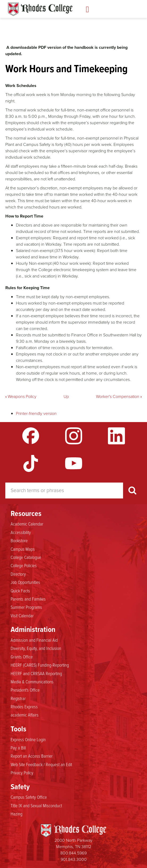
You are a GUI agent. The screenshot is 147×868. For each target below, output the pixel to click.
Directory (18, 574)
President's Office (25, 690)
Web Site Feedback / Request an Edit (41, 764)
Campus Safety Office (29, 797)
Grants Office (22, 657)
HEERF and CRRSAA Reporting (36, 673)
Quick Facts (20, 591)
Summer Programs (26, 607)
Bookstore (19, 540)
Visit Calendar (22, 615)
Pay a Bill (18, 748)
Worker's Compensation (119, 396)
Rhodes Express (24, 706)
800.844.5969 (73, 853)
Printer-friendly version (36, 413)
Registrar (18, 698)
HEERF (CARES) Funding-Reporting (40, 665)
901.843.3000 (74, 859)
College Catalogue (26, 557)
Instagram (74, 436)
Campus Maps (23, 549)
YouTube (74, 463)
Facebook (31, 436)
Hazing (16, 814)
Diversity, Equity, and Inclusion (36, 648)
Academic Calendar (27, 524)
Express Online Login (28, 739)
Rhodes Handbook (40, 9)
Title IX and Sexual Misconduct (36, 805)
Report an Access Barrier (32, 756)
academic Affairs (25, 715)
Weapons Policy (21, 396)
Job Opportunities (25, 582)
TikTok (31, 463)
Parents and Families (28, 599)
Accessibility (21, 532)
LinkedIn (116, 436)
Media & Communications (32, 682)
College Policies (24, 565)
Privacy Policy (22, 772)
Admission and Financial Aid (34, 640)
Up (66, 396)
